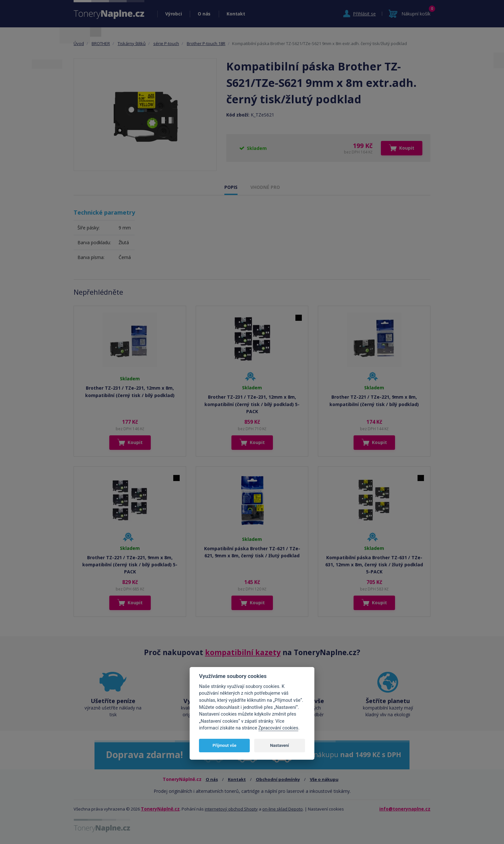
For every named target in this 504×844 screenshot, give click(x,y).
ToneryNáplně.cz (160, 809)
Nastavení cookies (326, 809)
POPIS (231, 187)
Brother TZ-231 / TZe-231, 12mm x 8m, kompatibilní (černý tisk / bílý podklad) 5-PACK (252, 404)
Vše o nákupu (324, 779)
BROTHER (101, 43)
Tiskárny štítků (132, 43)
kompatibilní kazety (243, 652)
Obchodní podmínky (278, 779)
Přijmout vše (224, 745)
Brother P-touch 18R (206, 43)
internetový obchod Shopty (231, 809)
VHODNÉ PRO (265, 187)
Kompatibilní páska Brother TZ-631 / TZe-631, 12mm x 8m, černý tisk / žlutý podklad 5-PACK (374, 565)
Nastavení (279, 745)
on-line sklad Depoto (283, 809)
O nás (204, 14)
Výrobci (173, 14)
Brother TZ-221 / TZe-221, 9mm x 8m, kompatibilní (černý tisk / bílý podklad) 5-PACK (130, 565)
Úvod (79, 43)
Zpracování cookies (278, 728)
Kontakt (236, 14)
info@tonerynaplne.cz (405, 809)
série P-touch (166, 43)
